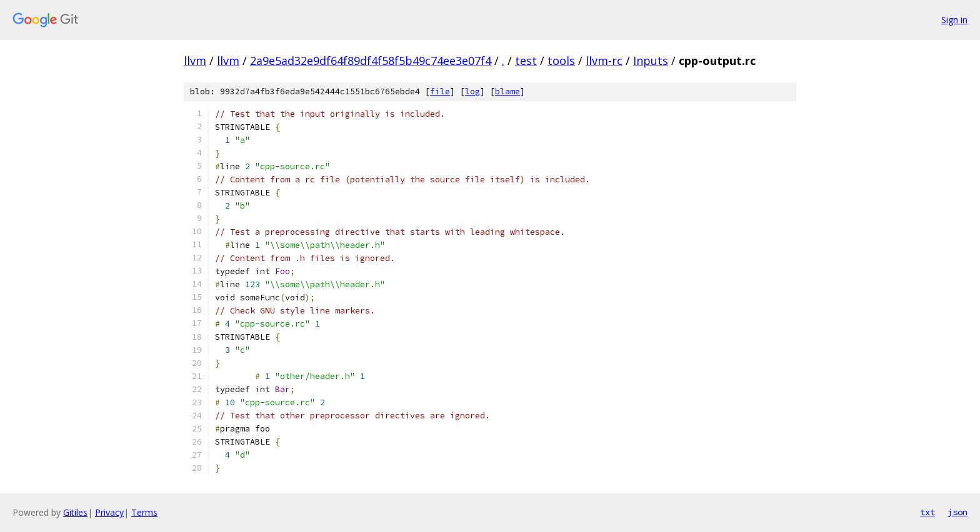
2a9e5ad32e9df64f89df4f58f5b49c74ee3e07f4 (371, 61)
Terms (144, 512)
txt (927, 512)
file (440, 91)
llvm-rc (604, 61)
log (472, 91)
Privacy (109, 512)
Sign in (954, 20)
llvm (195, 61)
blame (507, 91)
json (957, 512)
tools (561, 61)
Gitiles (75, 512)
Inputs (651, 61)
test (526, 61)
